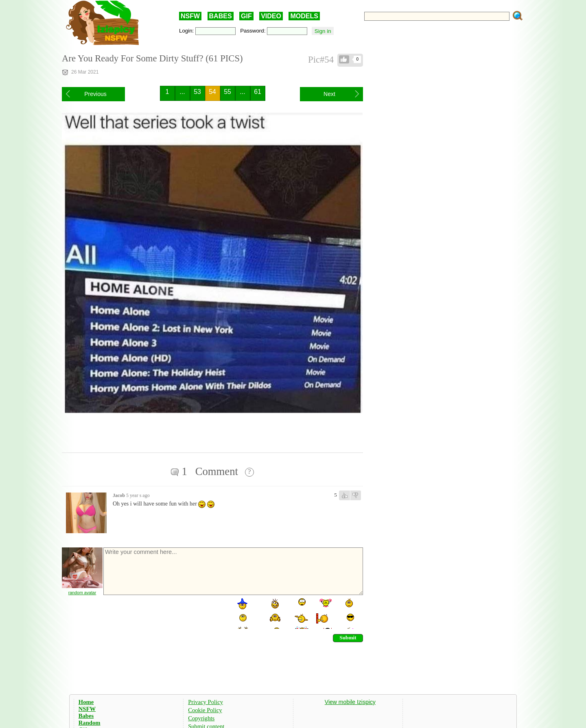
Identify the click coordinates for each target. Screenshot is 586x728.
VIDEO (271, 16)
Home (86, 702)
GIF (246, 16)
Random (90, 723)
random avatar (82, 593)
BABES (221, 16)
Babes (86, 716)
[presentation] (164, 613)
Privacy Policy (206, 702)
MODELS (304, 16)
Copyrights (201, 718)
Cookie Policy (205, 710)
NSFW (190, 16)
